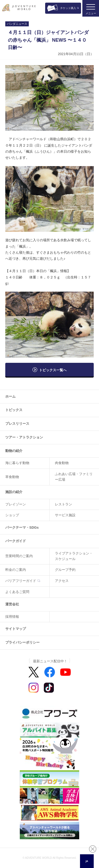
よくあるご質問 (17, 592)
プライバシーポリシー (22, 642)
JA (87, 861)
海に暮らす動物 (17, 463)
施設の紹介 (14, 492)
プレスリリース (17, 424)
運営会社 (12, 604)
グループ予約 (65, 570)
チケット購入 (68, 8)
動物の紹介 (14, 451)
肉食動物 (62, 463)
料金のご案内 (16, 570)
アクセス (62, 581)
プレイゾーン (16, 504)
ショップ (12, 515)
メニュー (91, 13)
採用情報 (12, 617)
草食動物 (12, 477)
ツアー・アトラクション (24, 437)
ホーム (10, 396)
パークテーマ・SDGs (22, 527)
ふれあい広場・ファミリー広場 (74, 477)
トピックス (14, 410)
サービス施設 (65, 515)
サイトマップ (16, 629)
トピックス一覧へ (53, 370)
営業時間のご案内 (19, 556)
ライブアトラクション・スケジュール (74, 556)
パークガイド (16, 541)
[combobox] (87, 861)
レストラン (63, 504)
